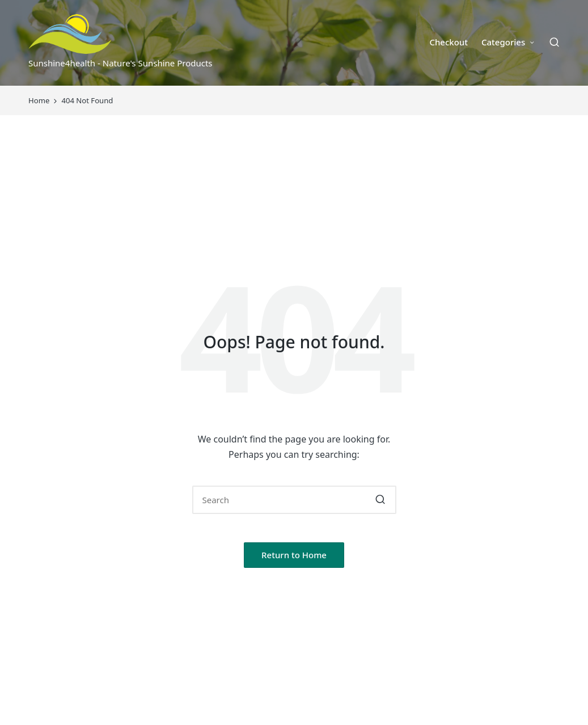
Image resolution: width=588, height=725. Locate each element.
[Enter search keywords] (294, 500)
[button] (381, 500)
